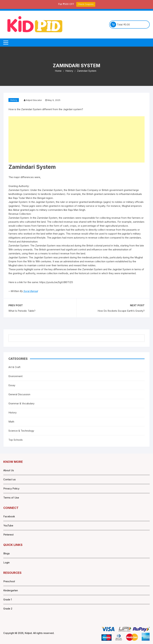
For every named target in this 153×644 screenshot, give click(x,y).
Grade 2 (8, 609)
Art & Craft (14, 367)
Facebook (9, 516)
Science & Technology (21, 431)
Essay (12, 385)
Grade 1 (8, 599)
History (14, 100)
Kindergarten (11, 590)
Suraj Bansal (31, 291)
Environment (15, 376)
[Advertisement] (77, 139)
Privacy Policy (11, 488)
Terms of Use (11, 498)
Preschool (9, 581)
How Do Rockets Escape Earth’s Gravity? (121, 311)
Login (6, 562)
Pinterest (8, 535)
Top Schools (16, 440)
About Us (9, 470)
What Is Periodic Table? (22, 311)
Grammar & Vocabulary (21, 403)
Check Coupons (86, 4)
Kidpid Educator (34, 100)
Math (11, 422)
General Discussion (19, 394)
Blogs (7, 553)
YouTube (8, 525)
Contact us (10, 479)
